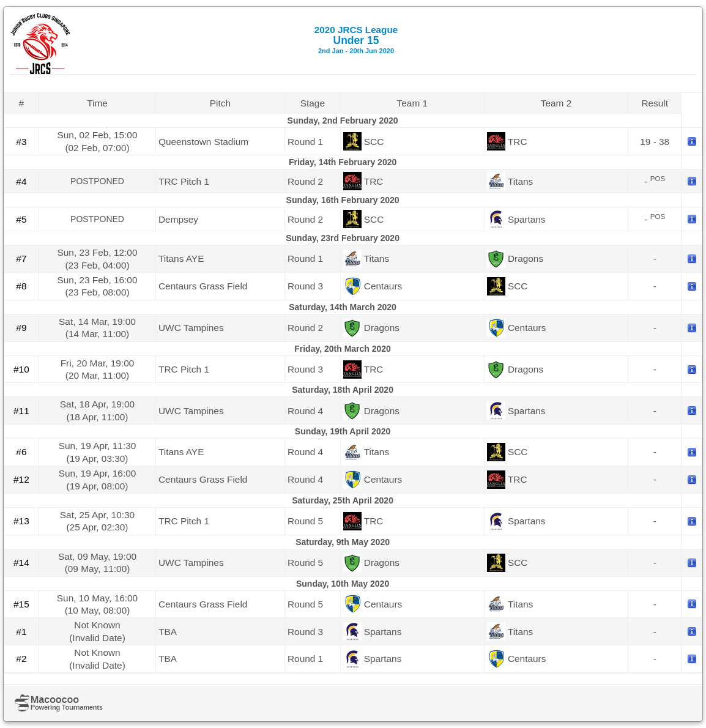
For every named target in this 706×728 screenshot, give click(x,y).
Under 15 (356, 39)
